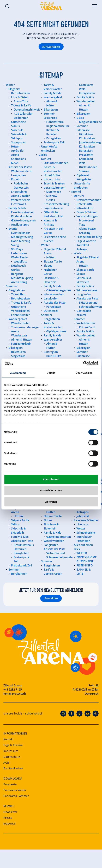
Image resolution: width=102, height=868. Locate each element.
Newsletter (10, 812)
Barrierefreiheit (13, 768)
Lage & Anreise (13, 745)
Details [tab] (51, 373)
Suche (7, 6)
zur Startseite (51, 47)
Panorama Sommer (16, 796)
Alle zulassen (51, 479)
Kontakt (8, 739)
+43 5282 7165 (13, 690)
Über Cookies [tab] (84, 373)
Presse (8, 818)
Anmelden (51, 598)
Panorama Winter (15, 790)
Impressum (11, 751)
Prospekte (10, 784)
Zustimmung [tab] (18, 373)
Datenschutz (12, 757)
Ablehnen (51, 502)
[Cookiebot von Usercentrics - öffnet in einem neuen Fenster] (83, 363)
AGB (6, 763)
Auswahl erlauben (51, 490)
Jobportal (9, 824)
